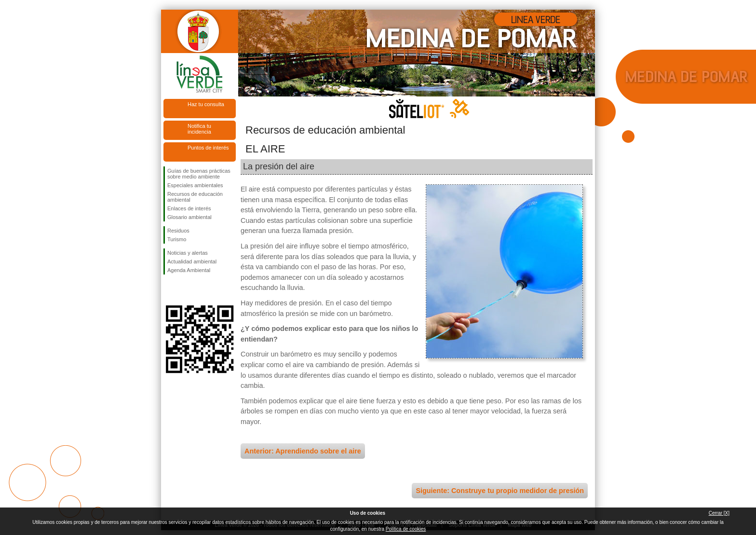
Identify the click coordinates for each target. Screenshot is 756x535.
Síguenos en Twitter (185, 290)
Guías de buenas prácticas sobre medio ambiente (199, 174)
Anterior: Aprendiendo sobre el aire (303, 451)
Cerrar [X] (719, 513)
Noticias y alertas (188, 253)
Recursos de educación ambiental (195, 197)
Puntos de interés (208, 148)
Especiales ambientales (195, 185)
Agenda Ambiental (189, 270)
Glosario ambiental (189, 217)
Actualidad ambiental (192, 261)
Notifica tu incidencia (199, 129)
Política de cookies (406, 529)
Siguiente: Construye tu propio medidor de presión (500, 491)
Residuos (178, 231)
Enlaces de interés (189, 208)
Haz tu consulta (206, 104)
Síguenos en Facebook (169, 290)
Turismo (177, 239)
